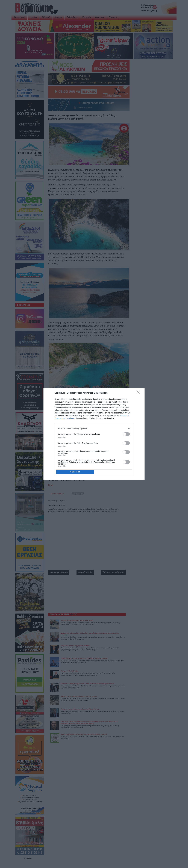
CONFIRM (75, 472)
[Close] (139, 393)
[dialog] (94, 434)
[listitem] (94, 428)
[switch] (126, 434)
